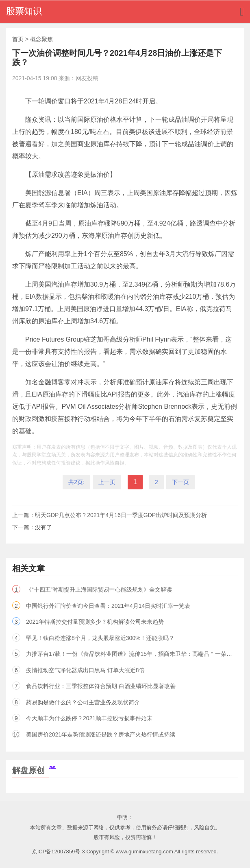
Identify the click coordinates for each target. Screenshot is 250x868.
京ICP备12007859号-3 (59, 852)
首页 (18, 39)
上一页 (107, 482)
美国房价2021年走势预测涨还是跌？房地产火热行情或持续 (101, 734)
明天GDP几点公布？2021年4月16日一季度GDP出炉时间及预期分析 (121, 515)
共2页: (76, 482)
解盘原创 (34, 770)
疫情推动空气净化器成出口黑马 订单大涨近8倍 (85, 670)
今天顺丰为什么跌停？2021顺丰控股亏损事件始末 (89, 718)
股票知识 (24, 11)
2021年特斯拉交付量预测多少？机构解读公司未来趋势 (95, 622)
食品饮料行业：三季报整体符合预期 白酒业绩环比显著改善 (101, 686)
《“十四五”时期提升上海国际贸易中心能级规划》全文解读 (99, 590)
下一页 (180, 482)
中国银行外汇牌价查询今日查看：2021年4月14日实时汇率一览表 (108, 606)
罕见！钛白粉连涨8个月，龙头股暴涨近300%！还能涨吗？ (100, 638)
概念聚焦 (41, 39)
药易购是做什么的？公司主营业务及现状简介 (83, 702)
